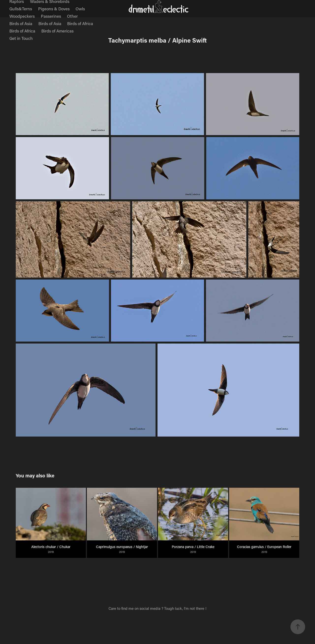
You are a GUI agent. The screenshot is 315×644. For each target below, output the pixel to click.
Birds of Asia (21, 23)
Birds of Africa (80, 23)
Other (72, 16)
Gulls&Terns (21, 9)
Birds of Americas (57, 31)
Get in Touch (21, 38)
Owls (80, 9)
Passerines (51, 16)
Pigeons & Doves (54, 9)
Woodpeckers (22, 16)
